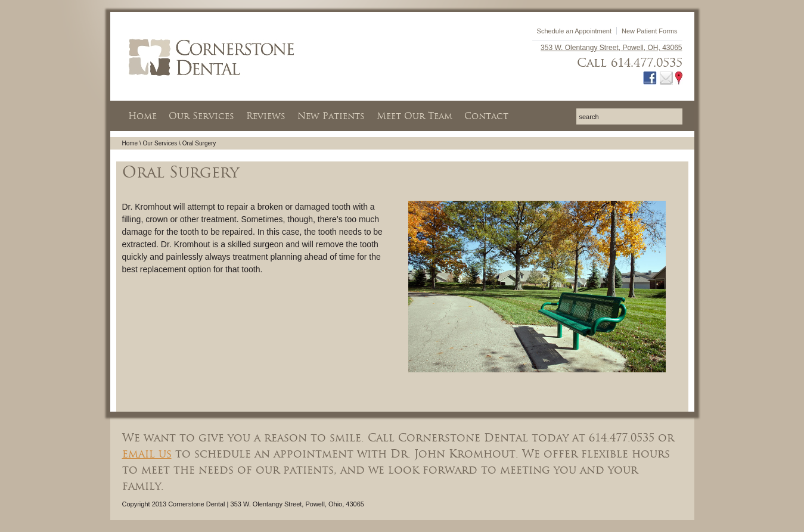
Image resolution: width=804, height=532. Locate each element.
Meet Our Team (415, 116)
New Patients (331, 116)
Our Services (201, 116)
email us (147, 454)
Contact (486, 116)
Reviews (266, 116)
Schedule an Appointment (574, 31)
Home (142, 116)
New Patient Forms (650, 31)
